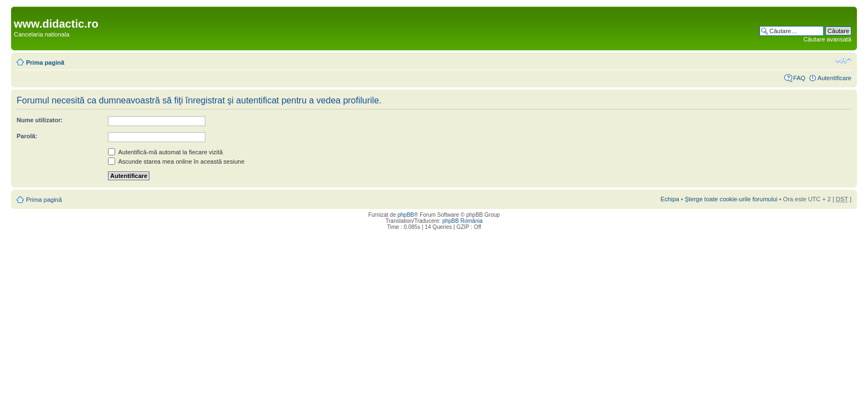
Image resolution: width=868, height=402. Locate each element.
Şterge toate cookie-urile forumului (731, 199)
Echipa (670, 199)
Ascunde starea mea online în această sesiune (176, 161)
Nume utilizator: (40, 120)
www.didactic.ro (56, 24)
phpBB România (463, 221)
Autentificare (835, 78)
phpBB (406, 215)
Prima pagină (45, 62)
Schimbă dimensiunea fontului (843, 60)
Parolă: (27, 136)
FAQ (799, 78)
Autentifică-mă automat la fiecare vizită (165, 152)
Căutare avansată (827, 39)
